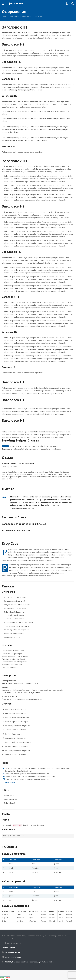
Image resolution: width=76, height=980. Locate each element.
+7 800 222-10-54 (12, 952)
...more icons (10, 782)
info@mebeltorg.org (13, 957)
